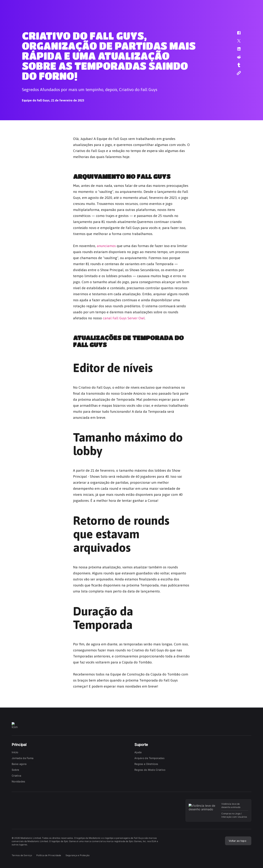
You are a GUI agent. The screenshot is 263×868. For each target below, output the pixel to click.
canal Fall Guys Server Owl (124, 317)
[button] (237, 35)
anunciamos (106, 245)
